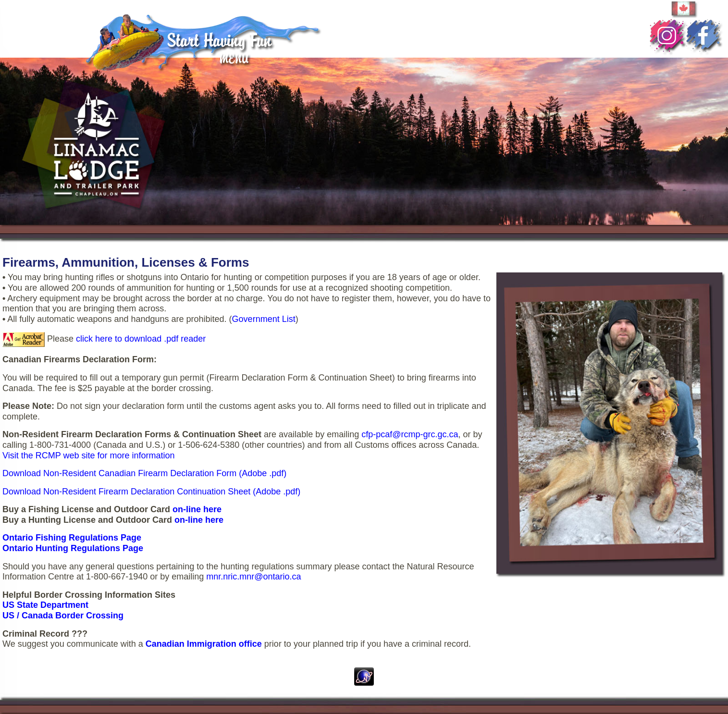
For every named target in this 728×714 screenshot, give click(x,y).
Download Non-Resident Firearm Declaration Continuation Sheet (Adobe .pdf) (151, 492)
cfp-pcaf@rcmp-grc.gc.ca (410, 434)
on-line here (197, 509)
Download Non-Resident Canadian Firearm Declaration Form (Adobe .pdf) (144, 473)
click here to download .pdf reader (141, 339)
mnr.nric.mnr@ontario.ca (253, 577)
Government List (264, 319)
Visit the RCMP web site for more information (88, 455)
